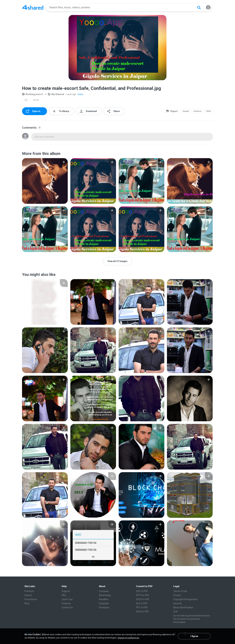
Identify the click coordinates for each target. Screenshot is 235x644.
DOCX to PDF (143, 599)
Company (104, 591)
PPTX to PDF (143, 595)
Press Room (31, 599)
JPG (26, 100)
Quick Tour (67, 599)
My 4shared (56, 94)
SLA (175, 612)
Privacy (177, 595)
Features (66, 603)
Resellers (104, 599)
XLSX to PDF (142, 612)
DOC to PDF (142, 591)
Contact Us (67, 607)
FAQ (64, 595)
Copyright (104, 603)
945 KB (36, 100)
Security (178, 603)
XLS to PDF (142, 603)
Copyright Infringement (185, 599)
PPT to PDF (142, 607)
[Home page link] (33, 7)
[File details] (45, 181)
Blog (27, 603)
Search (28, 595)
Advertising (105, 595)
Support (66, 591)
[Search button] (199, 7)
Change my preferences (128, 638)
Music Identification (183, 607)
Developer (104, 607)
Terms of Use (180, 591)
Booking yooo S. (33, 94)
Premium (29, 591)
